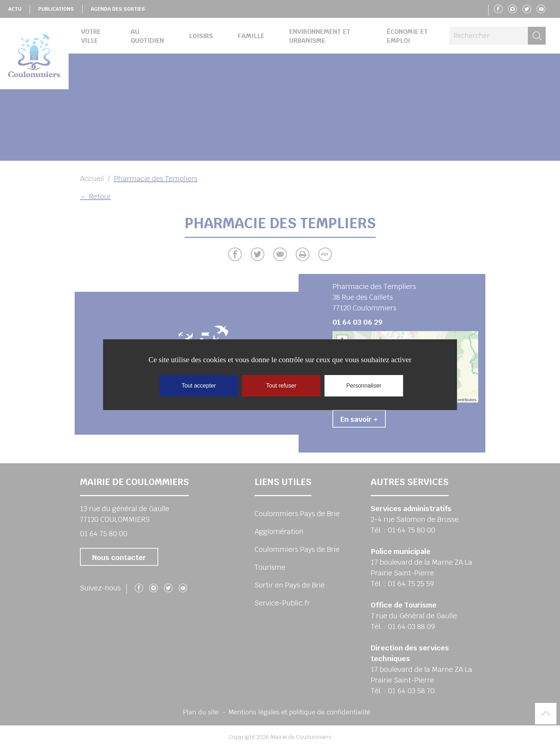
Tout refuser (281, 386)
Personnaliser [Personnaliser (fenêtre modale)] (364, 386)
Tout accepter (199, 386)
